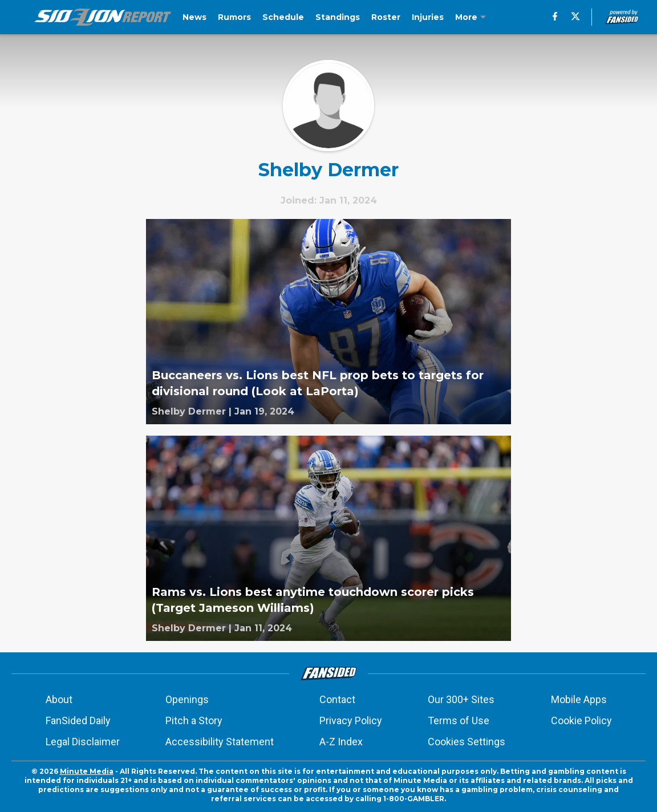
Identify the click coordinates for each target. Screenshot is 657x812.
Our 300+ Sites (461, 699)
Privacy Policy (351, 720)
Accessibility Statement (220, 742)
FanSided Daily (78, 720)
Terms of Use (459, 720)
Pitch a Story (194, 720)
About (59, 699)
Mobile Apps (579, 699)
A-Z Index (341, 742)
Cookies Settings (467, 742)
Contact (337, 699)
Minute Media (87, 771)
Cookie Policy (581, 720)
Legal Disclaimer (83, 742)
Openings (187, 699)
